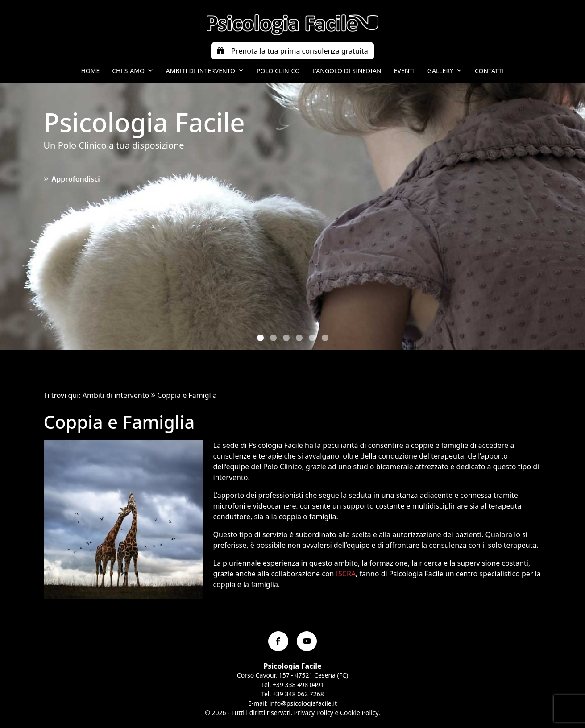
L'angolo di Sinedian (347, 71)
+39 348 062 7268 (298, 694)
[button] (260, 338)
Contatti (490, 71)
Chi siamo (133, 71)
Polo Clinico (278, 71)
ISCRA (346, 574)
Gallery (445, 71)
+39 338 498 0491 (298, 685)
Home (90, 71)
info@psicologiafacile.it (303, 703)
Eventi (405, 71)
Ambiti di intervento (205, 71)
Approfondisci (72, 179)
